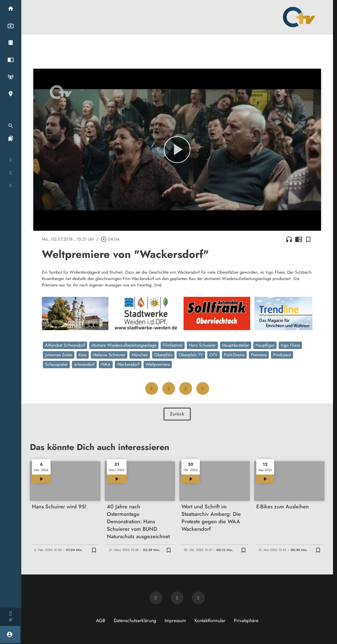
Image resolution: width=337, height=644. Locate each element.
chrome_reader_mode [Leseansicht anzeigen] (299, 239)
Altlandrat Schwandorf (65, 345)
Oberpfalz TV (191, 355)
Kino (83, 355)
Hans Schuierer (202, 345)
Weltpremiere (158, 364)
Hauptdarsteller (236, 345)
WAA (106, 364)
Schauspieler (56, 364)
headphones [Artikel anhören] (289, 239)
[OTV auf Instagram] (198, 598)
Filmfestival (173, 345)
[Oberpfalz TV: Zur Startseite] (299, 17)
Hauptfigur (265, 345)
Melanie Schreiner (109, 355)
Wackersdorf (128, 364)
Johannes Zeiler (59, 355)
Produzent (282, 355)
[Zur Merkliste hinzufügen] (308, 239)
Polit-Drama (234, 355)
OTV (214, 355)
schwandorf (84, 364)
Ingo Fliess (290, 345)
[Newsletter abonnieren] (156, 598)
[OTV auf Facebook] (177, 598)
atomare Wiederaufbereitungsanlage (124, 345)
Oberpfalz (163, 355)
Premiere (259, 355)
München (140, 355)
